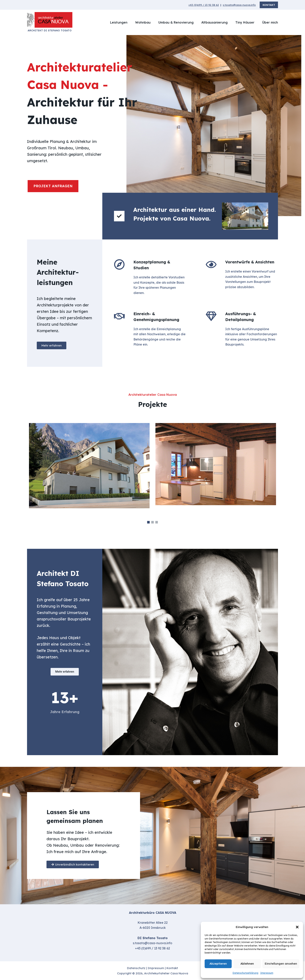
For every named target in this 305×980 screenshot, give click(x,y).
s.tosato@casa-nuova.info (239, 5)
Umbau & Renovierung (176, 22)
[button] (297, 927)
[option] (152, 470)
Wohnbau (143, 22)
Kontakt (269, 5)
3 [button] (157, 522)
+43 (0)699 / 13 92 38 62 (204, 5)
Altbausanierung (214, 22)
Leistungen (119, 22)
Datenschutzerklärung (245, 973)
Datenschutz (136, 968)
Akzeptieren (218, 964)
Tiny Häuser (245, 22)
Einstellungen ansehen (281, 964)
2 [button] (153, 522)
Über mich (270, 22)
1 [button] (149, 522)
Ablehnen (247, 964)
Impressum (267, 973)
